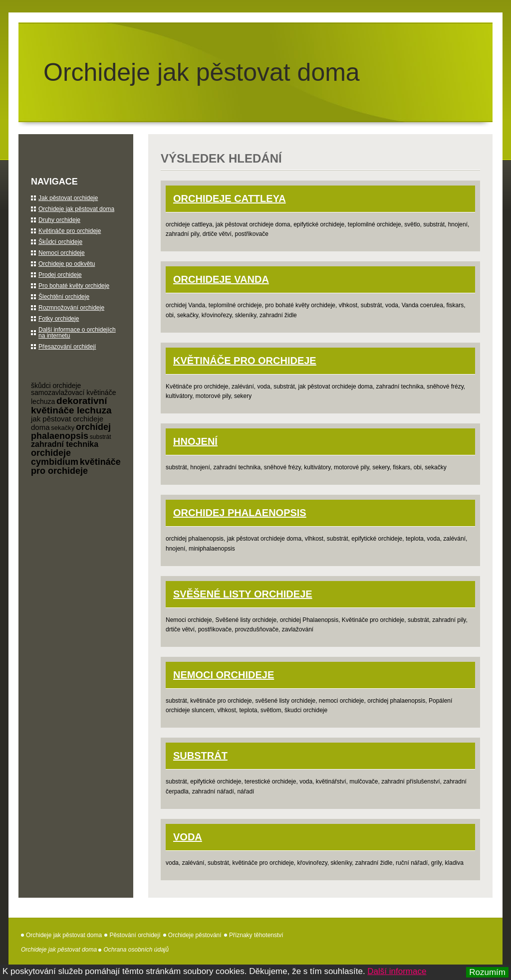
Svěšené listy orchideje (243, 594)
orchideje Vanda (221, 279)
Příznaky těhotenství (256, 935)
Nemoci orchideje (224, 675)
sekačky (63, 428)
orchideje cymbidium (55, 457)
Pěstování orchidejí (135, 935)
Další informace (397, 971)
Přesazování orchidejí (67, 347)
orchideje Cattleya (230, 198)
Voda (188, 837)
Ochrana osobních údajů (136, 950)
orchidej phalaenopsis (71, 431)
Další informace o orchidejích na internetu (77, 333)
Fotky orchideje (59, 319)
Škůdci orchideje (60, 242)
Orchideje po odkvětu (67, 264)
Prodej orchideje (60, 275)
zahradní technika (65, 444)
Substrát (200, 756)
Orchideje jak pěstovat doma (202, 72)
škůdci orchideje (56, 386)
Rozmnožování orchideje (71, 308)
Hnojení (195, 441)
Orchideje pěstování (195, 935)
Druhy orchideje (59, 220)
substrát (101, 437)
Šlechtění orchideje (64, 297)
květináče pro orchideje (76, 466)
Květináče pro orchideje (245, 361)
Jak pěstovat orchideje (68, 198)
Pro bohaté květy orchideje (74, 286)
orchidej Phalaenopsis (240, 513)
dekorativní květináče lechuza (71, 405)
